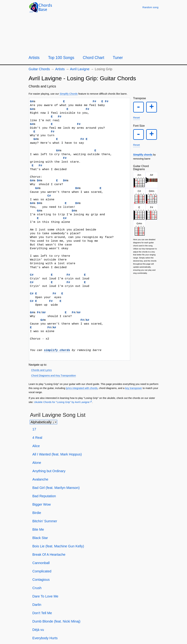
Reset (137, 118)
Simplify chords (143, 155)
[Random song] (150, 7)
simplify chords (57, 350)
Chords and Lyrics (41, 370)
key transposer (134, 388)
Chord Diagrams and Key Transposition (54, 375)
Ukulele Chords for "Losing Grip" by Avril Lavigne (62, 402)
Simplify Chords (69, 94)
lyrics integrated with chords (82, 388)
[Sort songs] (43, 422)
